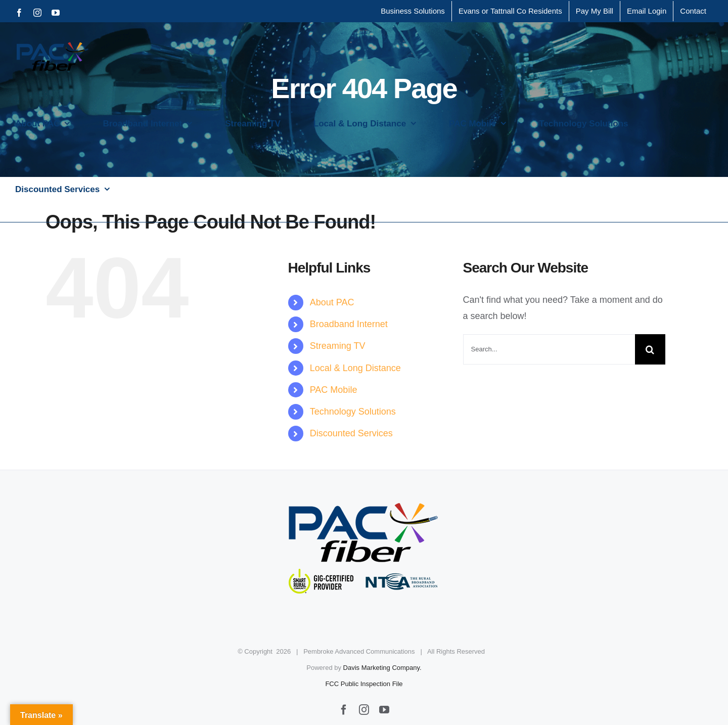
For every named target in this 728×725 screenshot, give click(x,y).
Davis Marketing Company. (382, 668)
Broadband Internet (349, 324)
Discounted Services (351, 433)
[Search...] (549, 349)
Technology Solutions (353, 412)
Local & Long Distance (355, 368)
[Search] (650, 349)
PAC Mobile (334, 390)
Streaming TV (338, 346)
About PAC (332, 302)
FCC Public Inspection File (364, 684)
